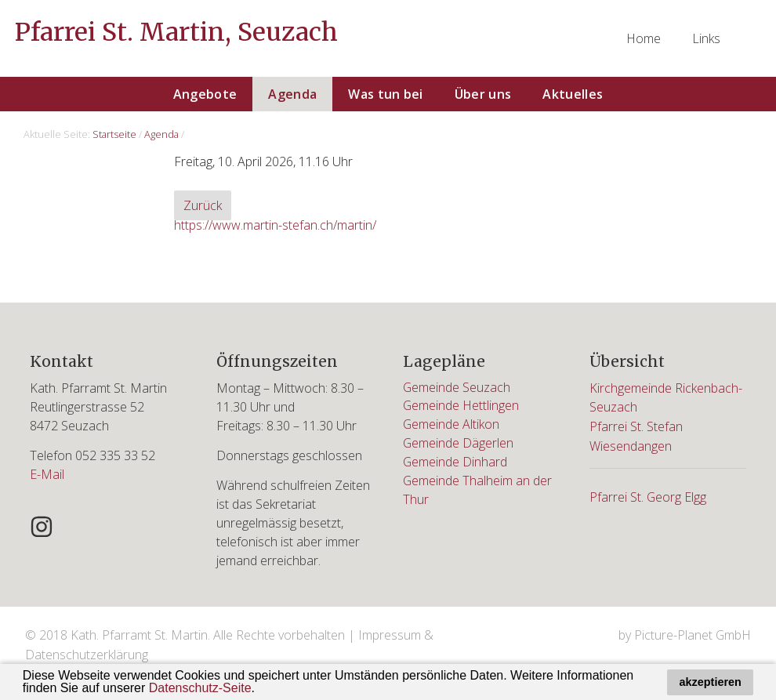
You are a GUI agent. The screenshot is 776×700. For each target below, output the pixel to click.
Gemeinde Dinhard (455, 462)
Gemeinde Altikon (451, 425)
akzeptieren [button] (711, 682)
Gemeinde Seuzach (457, 387)
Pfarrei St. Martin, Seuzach (177, 33)
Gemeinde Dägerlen (459, 444)
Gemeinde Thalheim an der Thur (478, 491)
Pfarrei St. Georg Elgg (648, 493)
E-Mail (47, 473)
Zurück (203, 206)
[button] (260, 690)
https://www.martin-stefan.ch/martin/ (275, 225)
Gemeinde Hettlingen (461, 406)
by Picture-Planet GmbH (684, 634)
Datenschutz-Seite (200, 688)
